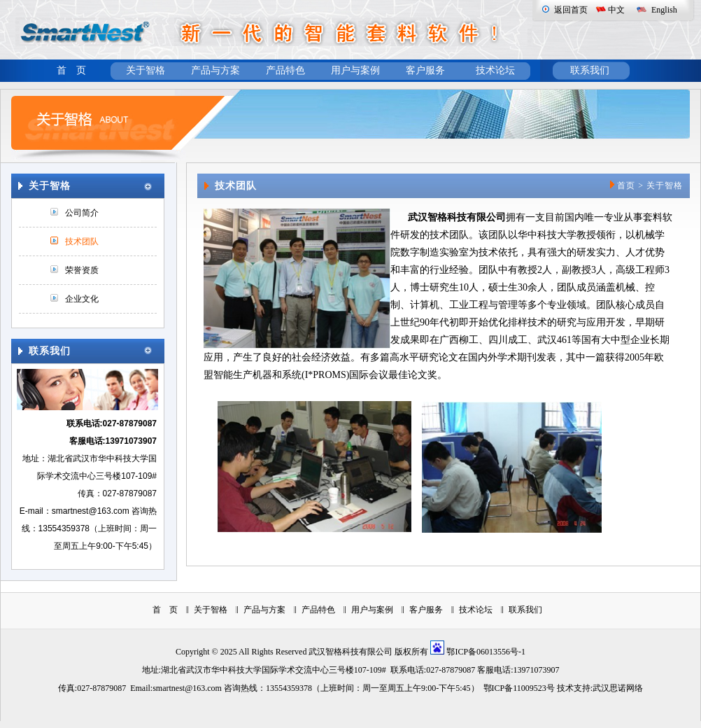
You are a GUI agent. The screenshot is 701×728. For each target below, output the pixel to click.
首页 (626, 185)
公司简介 (82, 213)
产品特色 (285, 70)
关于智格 (146, 70)
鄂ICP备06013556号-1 (486, 652)
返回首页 (571, 10)
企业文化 (82, 299)
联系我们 (590, 70)
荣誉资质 (82, 270)
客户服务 (425, 70)
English (664, 10)
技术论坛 (495, 70)
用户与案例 (355, 70)
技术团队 (82, 241)
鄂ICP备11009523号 (519, 688)
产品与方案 (215, 70)
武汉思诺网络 (618, 688)
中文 (616, 10)
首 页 (71, 70)
